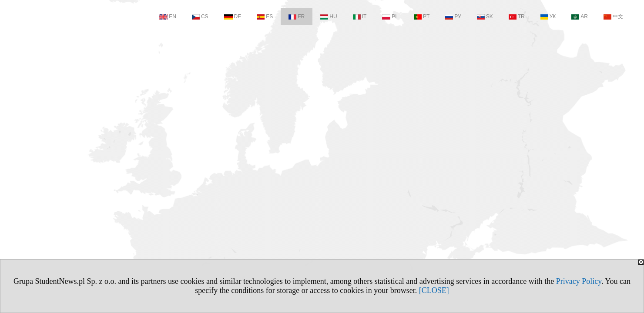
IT (360, 17)
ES (265, 17)
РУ (453, 17)
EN (168, 17)
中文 (613, 17)
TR (517, 17)
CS (200, 17)
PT (422, 17)
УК (548, 17)
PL (390, 17)
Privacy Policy (579, 281)
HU (329, 17)
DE (233, 17)
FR (297, 17)
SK (485, 17)
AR (580, 17)
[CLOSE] (434, 290)
